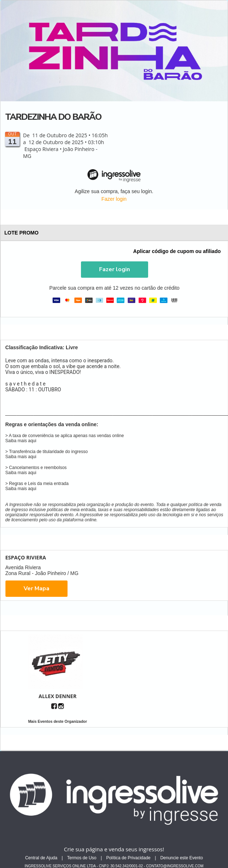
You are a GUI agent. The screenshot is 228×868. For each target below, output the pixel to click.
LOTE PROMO (115, 233)
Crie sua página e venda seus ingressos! (114, 849)
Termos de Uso (82, 858)
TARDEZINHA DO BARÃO (53, 117)
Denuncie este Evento (181, 858)
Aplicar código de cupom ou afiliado (177, 251)
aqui (32, 441)
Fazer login (114, 199)
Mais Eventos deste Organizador (57, 721)
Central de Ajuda (41, 858)
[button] (115, 270)
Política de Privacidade (128, 858)
